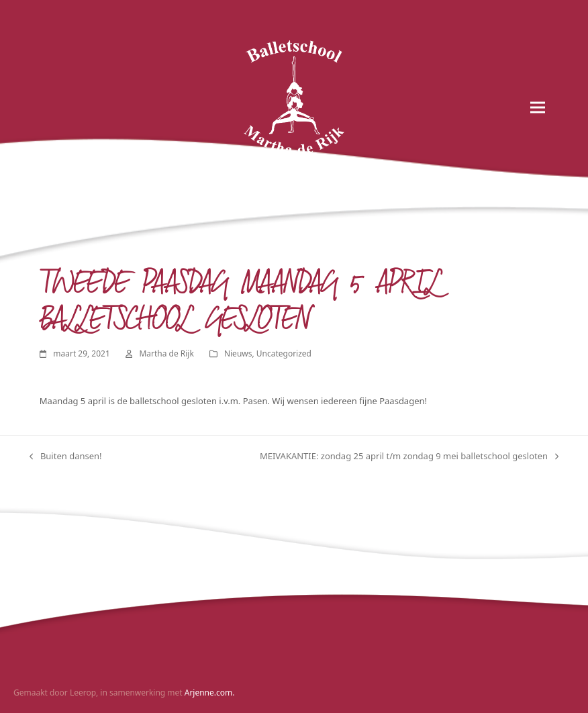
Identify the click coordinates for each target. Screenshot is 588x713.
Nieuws (238, 353)
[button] (538, 108)
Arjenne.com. (210, 693)
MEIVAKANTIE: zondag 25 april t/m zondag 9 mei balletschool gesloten (409, 457)
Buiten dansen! (66, 457)
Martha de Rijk (166, 353)
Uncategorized (284, 353)
